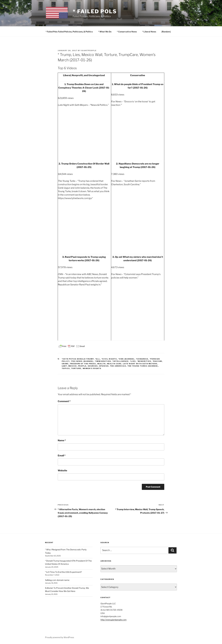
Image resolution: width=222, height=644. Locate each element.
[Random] (166, 32)
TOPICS (66, 368)
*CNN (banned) (126, 359)
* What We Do (105, 32)
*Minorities (144, 361)
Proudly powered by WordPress (60, 637)
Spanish (104, 366)
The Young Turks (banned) (143, 366)
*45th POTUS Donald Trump (78, 359)
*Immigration (103, 361)
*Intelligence (121, 361)
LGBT (64, 366)
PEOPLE (82, 366)
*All (98, 359)
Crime (65, 364)
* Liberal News (149, 32)
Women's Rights (92, 368)
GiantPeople (89, 51)
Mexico (73, 366)
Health (101, 364)
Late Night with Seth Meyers (140, 364)
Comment (64, 401)
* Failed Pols (95, 11)
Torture (76, 368)
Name (62, 440)
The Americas (118, 366)
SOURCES (93, 366)
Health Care (114, 364)
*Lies (133, 361)
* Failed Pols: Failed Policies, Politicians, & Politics (69, 32)
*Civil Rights (109, 359)
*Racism (157, 361)
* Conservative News (127, 32)
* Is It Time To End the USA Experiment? (63, 572)
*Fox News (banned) (82, 361)
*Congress (142, 359)
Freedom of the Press (83, 364)
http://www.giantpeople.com (114, 620)
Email (62, 456)
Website (62, 471)
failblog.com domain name (57, 580)
